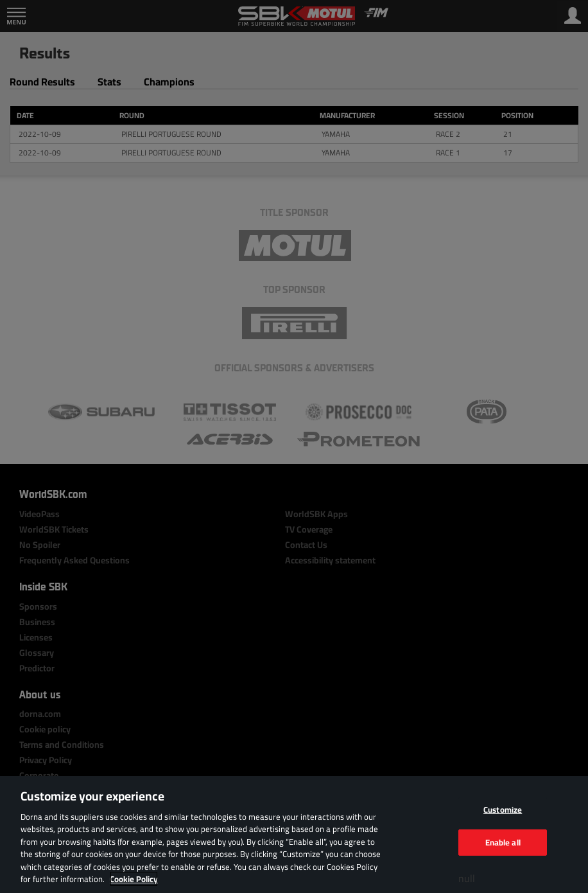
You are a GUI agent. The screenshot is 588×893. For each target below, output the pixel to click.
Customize (503, 809)
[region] (294, 835)
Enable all (503, 842)
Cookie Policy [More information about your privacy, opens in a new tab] (134, 879)
